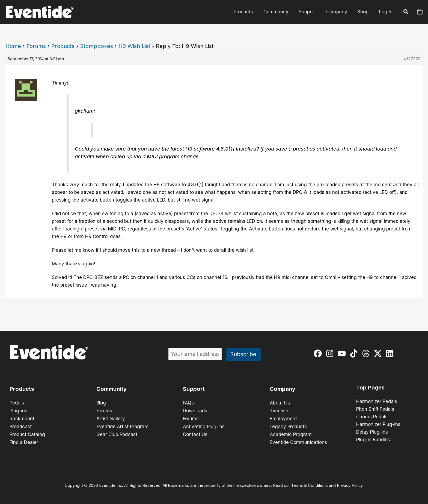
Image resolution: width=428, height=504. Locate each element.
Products (248, 12)
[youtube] (343, 353)
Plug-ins (18, 410)
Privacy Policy (350, 484)
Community (279, 12)
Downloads (195, 410)
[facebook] (319, 353)
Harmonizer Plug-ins (378, 425)
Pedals (17, 403)
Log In (386, 12)
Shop (363, 12)
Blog (101, 403)
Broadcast (21, 426)
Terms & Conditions (309, 484)
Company (338, 12)
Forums (36, 46)
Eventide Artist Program (122, 426)
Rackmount (22, 418)
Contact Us (195, 433)
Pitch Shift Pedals (375, 409)
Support (310, 12)
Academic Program (291, 433)
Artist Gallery (111, 418)
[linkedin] (391, 353)
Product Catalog (27, 433)
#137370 (412, 59)
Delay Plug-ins (372, 432)
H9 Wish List (134, 46)
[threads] (367, 353)
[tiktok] (355, 353)
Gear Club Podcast (117, 433)
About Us (280, 403)
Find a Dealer (24, 441)
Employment (283, 418)
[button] (406, 13)
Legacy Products (288, 426)
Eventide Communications (298, 441)
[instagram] (331, 353)
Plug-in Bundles (373, 440)
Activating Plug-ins (204, 426)
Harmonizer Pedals (377, 402)
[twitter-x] (379, 353)
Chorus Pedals (372, 417)
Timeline (279, 410)
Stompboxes (96, 46)
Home (13, 46)
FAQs (188, 403)
